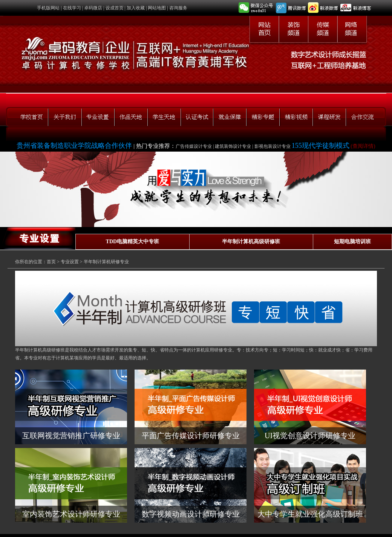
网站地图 (157, 8)
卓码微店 (93, 8)
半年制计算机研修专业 (106, 262)
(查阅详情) (362, 146)
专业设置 (70, 262)
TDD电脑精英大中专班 (133, 242)
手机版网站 (48, 8)
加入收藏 (136, 8)
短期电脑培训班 (352, 242)
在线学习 (72, 8)
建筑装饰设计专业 (233, 146)
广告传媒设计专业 (194, 146)
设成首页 (115, 8)
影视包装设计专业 (273, 146)
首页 (51, 262)
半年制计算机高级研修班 (251, 242)
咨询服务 (178, 8)
